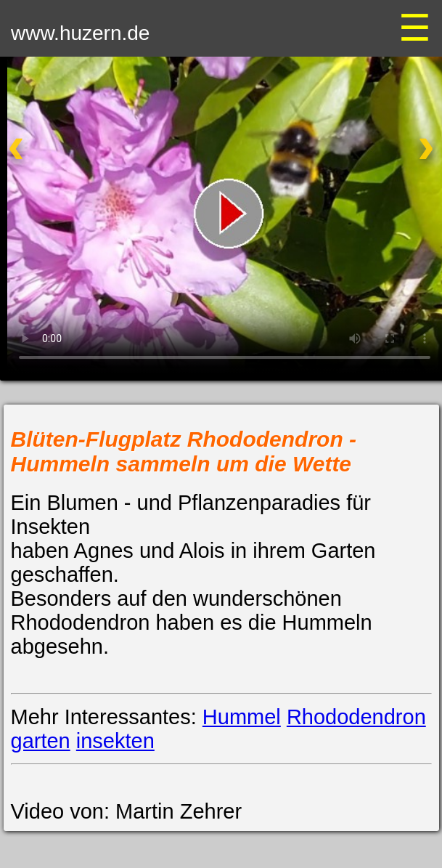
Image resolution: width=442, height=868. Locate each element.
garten (41, 741)
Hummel (242, 717)
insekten (115, 741)
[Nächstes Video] (393, 155)
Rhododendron (356, 717)
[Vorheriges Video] (49, 155)
